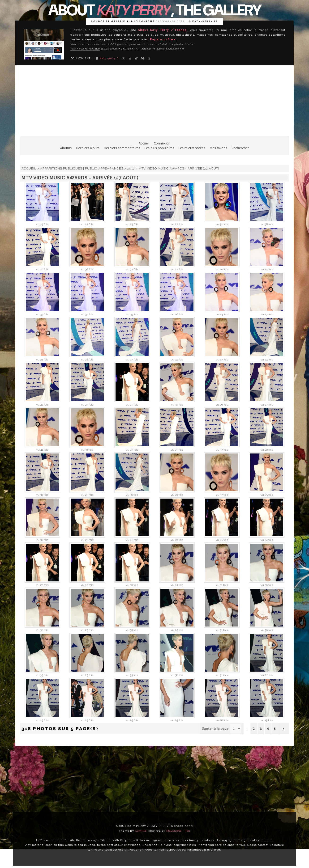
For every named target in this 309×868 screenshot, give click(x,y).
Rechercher (240, 148)
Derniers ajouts (88, 148)
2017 (131, 168)
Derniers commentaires (122, 148)
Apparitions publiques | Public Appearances (82, 168)
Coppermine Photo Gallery (164, 741)
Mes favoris (218, 148)
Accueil (144, 143)
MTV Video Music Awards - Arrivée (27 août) (179, 168)
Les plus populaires (159, 148)
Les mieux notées (192, 148)
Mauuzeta (174, 831)
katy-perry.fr (203, 21)
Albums (66, 148)
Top (188, 831)
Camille (141, 831)
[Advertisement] (154, 103)
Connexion (162, 143)
